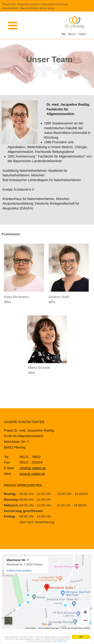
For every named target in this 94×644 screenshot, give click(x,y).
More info (62, 641)
